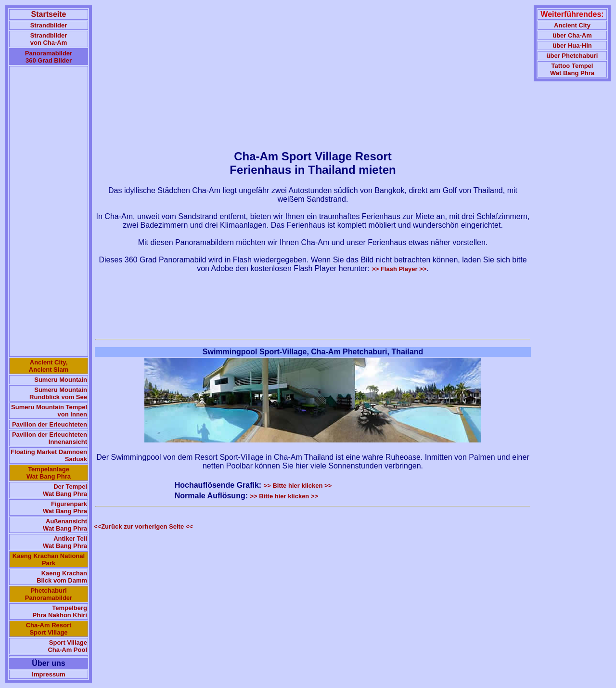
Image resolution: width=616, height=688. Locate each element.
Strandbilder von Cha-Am (49, 39)
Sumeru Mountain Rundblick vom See (58, 393)
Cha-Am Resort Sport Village (49, 629)
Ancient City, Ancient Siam (49, 366)
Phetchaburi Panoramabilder (49, 594)
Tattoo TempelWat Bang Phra (572, 69)
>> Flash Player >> (399, 269)
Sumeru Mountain (61, 380)
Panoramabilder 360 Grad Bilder (49, 57)
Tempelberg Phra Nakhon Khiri (60, 611)
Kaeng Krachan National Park (49, 559)
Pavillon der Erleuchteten (50, 424)
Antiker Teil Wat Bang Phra (65, 542)
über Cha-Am (572, 35)
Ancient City (572, 25)
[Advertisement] (49, 211)
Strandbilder (49, 25)
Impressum (48, 674)
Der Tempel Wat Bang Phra (65, 490)
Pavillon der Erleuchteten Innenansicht (50, 438)
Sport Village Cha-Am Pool (67, 646)
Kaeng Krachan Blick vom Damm (62, 577)
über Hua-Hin (572, 45)
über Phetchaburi (572, 56)
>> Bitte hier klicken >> (298, 486)
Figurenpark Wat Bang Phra (65, 507)
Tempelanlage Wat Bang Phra (49, 473)
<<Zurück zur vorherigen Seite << (143, 526)
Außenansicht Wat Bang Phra (65, 525)
